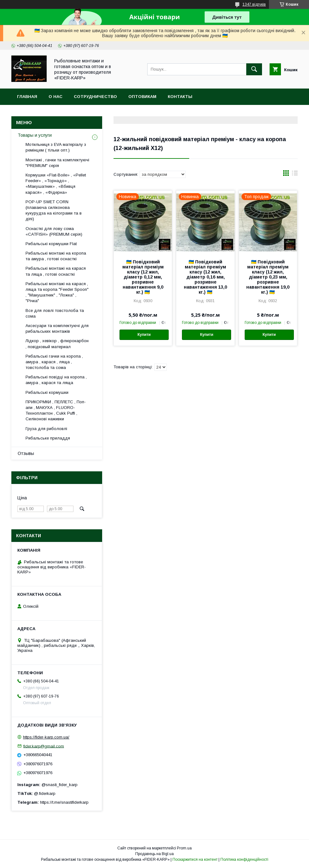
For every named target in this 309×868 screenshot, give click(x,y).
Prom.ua (184, 848)
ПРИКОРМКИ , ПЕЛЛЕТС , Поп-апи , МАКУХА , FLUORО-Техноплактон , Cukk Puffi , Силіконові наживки (56, 411)
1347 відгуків (254, 4)
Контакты (180, 97)
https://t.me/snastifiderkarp (64, 802)
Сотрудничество (95, 97)
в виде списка (295, 175)
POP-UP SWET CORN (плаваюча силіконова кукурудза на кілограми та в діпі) (54, 210)
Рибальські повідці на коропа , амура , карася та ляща (56, 380)
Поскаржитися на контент (195, 859)
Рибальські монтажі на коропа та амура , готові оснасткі (56, 256)
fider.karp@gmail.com (44, 746)
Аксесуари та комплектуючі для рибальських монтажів (57, 328)
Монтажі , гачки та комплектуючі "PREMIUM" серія (57, 163)
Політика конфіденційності (244, 859)
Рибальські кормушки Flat (51, 244)
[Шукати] (254, 69)
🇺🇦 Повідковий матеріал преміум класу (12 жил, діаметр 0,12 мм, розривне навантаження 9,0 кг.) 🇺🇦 (143, 277)
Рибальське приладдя (48, 438)
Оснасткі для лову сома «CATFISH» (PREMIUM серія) (54, 231)
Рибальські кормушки (47, 392)
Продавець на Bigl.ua (154, 854)
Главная (27, 97)
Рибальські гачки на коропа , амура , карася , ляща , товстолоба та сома (54, 362)
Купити (144, 335)
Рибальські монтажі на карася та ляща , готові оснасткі (56, 271)
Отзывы (26, 453)
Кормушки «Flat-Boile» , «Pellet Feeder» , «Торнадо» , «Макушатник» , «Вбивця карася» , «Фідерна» (56, 184)
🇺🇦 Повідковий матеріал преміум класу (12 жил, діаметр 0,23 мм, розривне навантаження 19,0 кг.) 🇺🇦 (268, 277)
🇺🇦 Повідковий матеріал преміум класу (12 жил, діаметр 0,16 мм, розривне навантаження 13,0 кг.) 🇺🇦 (205, 277)
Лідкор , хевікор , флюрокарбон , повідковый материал (57, 344)
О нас (55, 97)
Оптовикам (142, 97)
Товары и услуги (35, 135)
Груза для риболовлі (46, 429)
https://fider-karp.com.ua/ (46, 737)
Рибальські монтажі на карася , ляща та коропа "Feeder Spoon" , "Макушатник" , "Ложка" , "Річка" (57, 292)
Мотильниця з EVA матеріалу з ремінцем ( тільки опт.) (56, 147)
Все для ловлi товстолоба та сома (55, 313)
